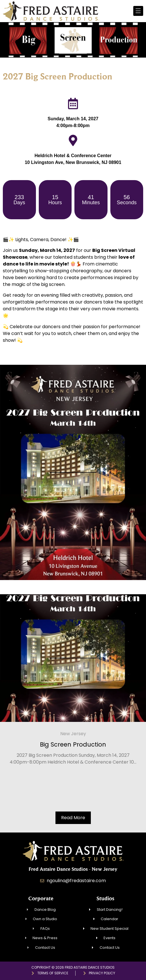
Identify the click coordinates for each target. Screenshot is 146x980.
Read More (73, 818)
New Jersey (73, 734)
